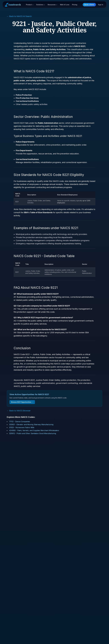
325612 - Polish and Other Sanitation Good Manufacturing (33, 433)
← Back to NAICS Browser (19, 411)
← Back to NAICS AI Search (19, 16)
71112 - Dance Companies (20, 422)
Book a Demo (89, 5)
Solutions (41, 5)
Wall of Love (65, 5)
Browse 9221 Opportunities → (22, 402)
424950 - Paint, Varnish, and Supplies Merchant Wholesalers (34, 430)
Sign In (101, 5)
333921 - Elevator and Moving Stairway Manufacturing (31, 424)
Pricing (75, 5)
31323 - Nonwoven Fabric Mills (22, 427)
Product (30, 5)
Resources (52, 5)
